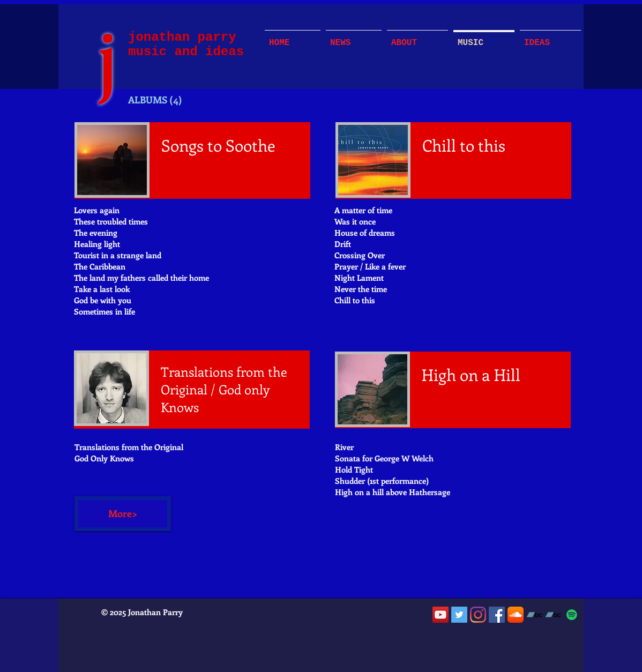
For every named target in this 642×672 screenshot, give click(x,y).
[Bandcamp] (534, 615)
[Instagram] (478, 615)
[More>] (123, 514)
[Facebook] (497, 615)
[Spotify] (572, 615)
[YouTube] (441, 615)
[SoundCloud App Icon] (516, 615)
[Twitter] (459, 615)
